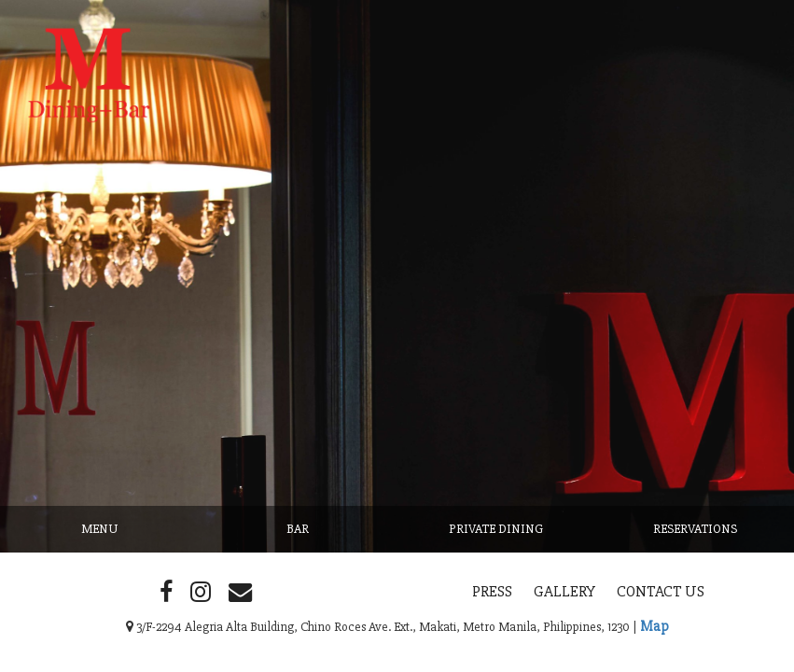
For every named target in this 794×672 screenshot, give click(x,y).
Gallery (564, 591)
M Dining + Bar (118, 130)
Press (492, 591)
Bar (298, 529)
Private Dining (496, 529)
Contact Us (661, 591)
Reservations (695, 529)
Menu (99, 529)
